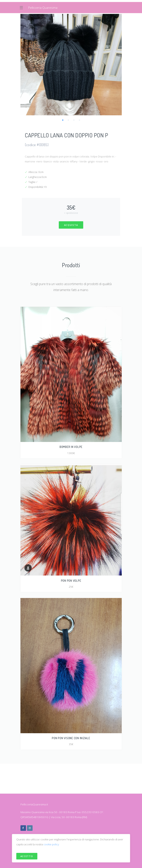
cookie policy (51, 844)
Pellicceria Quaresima (43, 8)
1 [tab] (63, 120)
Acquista (71, 225)
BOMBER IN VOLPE (71, 447)
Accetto (27, 856)
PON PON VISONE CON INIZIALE (71, 738)
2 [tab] (68, 120)
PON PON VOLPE (71, 581)
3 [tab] (74, 120)
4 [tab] (79, 120)
